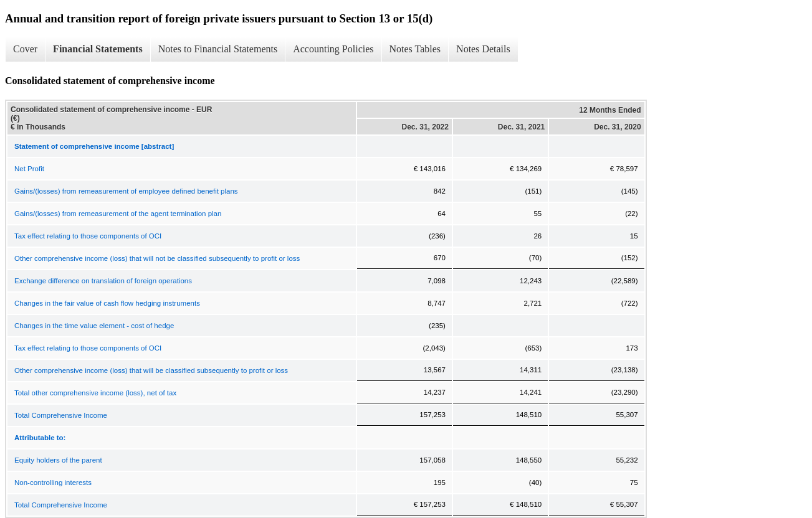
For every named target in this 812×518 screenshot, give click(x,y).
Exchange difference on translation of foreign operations (103, 281)
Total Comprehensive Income (61, 415)
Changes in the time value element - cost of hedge (94, 326)
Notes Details (483, 49)
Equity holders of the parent (58, 460)
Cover (25, 49)
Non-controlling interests (53, 483)
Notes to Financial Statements (218, 49)
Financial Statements (98, 49)
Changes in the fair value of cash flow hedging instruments (107, 303)
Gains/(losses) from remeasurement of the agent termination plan (118, 214)
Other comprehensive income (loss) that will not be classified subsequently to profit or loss (157, 258)
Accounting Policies (333, 49)
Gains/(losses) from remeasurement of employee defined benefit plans (126, 191)
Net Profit (29, 169)
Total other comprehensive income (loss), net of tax (95, 393)
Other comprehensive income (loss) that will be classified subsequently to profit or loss (151, 370)
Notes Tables (415, 49)
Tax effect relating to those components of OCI (88, 236)
